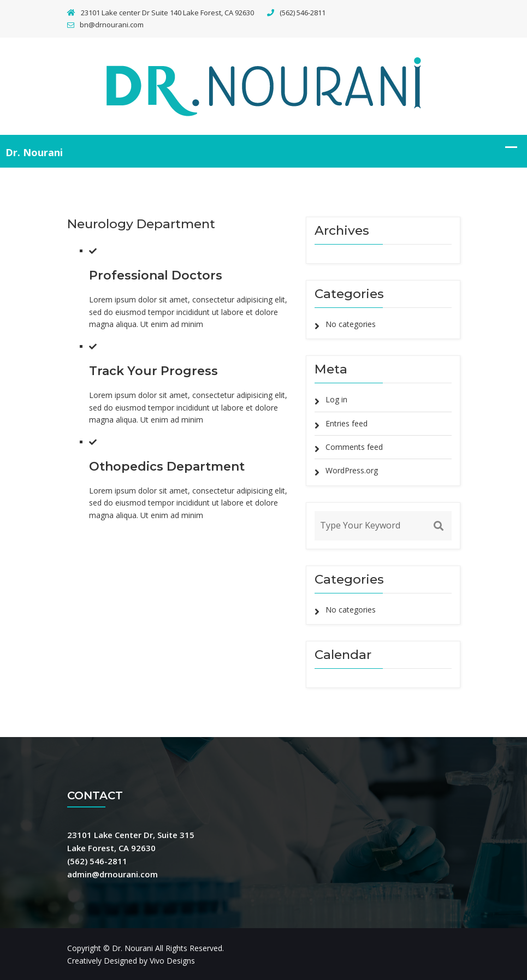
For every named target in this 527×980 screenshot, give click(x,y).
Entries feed (347, 423)
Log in (336, 399)
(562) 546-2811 (296, 13)
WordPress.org (352, 470)
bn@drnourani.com (105, 25)
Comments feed (354, 447)
